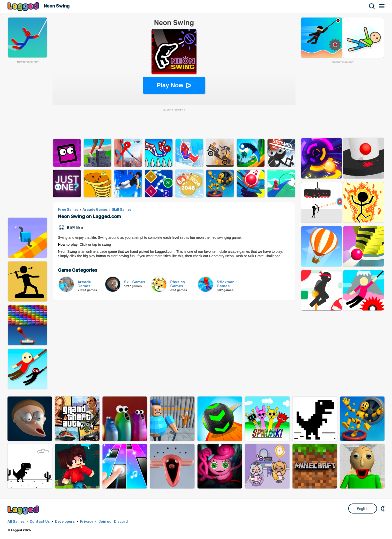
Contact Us (40, 522)
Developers (65, 522)
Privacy (87, 522)
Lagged (24, 6)
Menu (382, 6)
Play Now (170, 85)
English (363, 509)
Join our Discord (113, 522)
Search (372, 6)
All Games (16, 522)
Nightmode (383, 508)
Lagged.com (24, 510)
